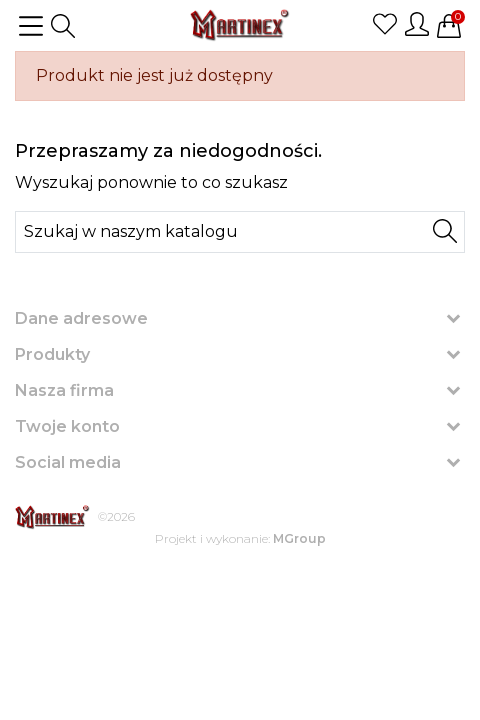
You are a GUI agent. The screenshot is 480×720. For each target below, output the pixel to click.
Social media (68, 462)
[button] (63, 26)
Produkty (52, 354)
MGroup (299, 538)
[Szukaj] (240, 232)
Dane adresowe (81, 318)
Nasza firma (64, 390)
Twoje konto (67, 426)
